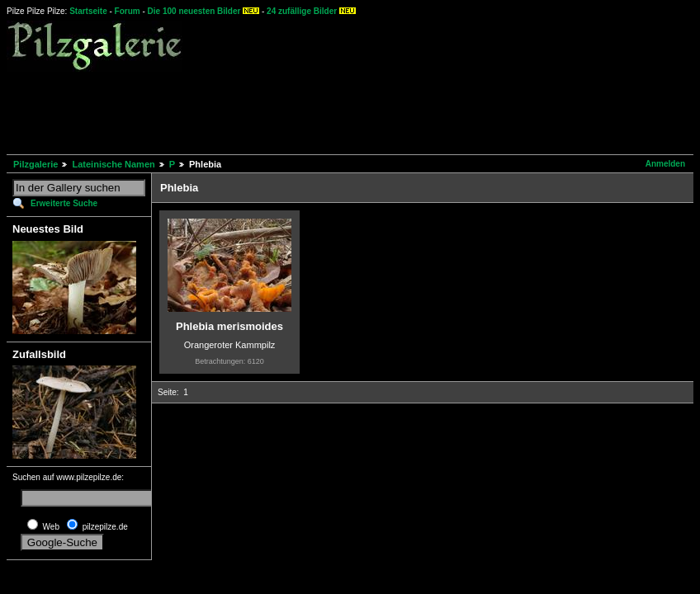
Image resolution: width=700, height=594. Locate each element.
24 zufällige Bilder (302, 11)
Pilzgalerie (35, 164)
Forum (128, 11)
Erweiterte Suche (64, 203)
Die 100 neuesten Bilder (194, 11)
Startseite (88, 11)
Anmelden (665, 164)
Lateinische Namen (113, 164)
